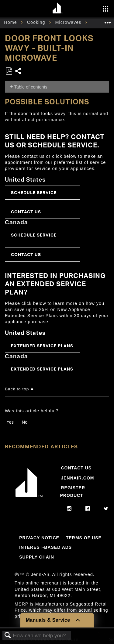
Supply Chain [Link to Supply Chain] (37, 557)
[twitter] (106, 509)
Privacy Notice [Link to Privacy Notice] (39, 538)
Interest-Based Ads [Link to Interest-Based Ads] (45, 547)
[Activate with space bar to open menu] (105, 9)
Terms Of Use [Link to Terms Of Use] (84, 538)
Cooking (37, 22)
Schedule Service (34, 192)
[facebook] (88, 509)
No (25, 422)
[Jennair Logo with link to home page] (29, 498)
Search (8, 636)
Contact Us (26, 212)
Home (11, 22)
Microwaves (69, 22)
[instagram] (69, 509)
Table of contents (31, 87)
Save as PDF (9, 71)
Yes (10, 422)
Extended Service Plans (42, 346)
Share (18, 72)
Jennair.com (77, 478)
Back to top (17, 389)
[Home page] (58, 8)
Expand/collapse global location (108, 21)
